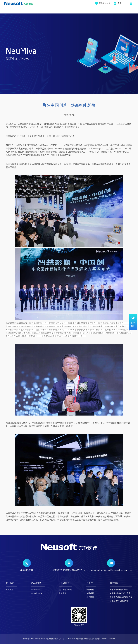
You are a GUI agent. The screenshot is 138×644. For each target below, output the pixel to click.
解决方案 (114, 583)
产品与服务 (37, 583)
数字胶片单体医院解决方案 (121, 597)
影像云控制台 (103, 4)
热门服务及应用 (65, 590)
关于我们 (10, 583)
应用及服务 (64, 583)
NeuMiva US (36, 593)
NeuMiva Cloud (38, 590)
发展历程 (9, 590)
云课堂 (90, 583)
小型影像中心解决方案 (119, 601)
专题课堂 (90, 593)
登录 (118, 4)
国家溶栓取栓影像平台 (119, 590)
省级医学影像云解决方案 (120, 593)
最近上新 (63, 593)
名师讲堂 (90, 590)
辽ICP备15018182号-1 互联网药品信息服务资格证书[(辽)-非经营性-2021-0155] (87, 639)
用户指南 (90, 597)
